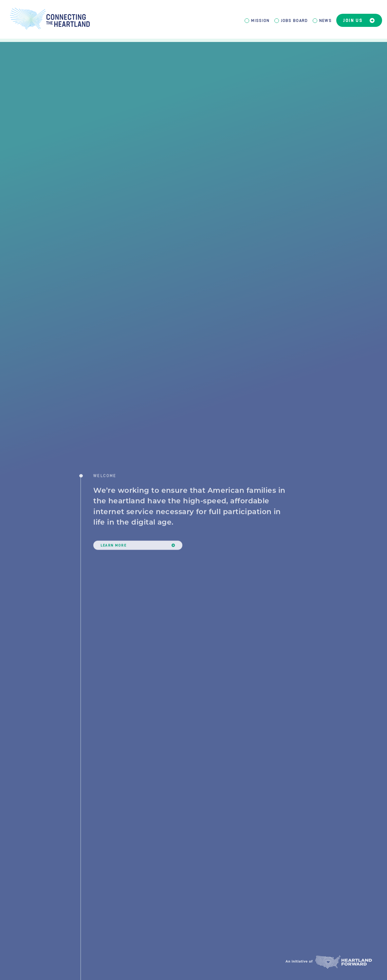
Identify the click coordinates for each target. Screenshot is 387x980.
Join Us (359, 20)
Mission (260, 21)
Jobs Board (295, 21)
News (325, 21)
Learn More (138, 557)
